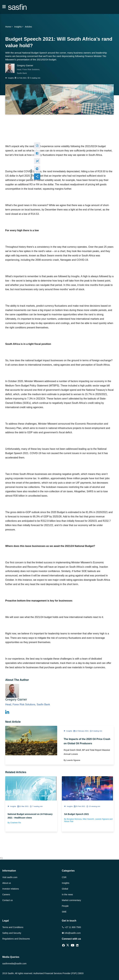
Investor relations (11, 889)
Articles (28, 27)
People (65, 906)
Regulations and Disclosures (16, 939)
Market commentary (71, 900)
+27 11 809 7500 (71, 927)
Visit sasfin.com (10, 877)
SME (64, 912)
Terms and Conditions (13, 927)
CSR (64, 877)
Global (65, 889)
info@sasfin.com (71, 933)
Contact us (8, 900)
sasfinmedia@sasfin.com (14, 964)
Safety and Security (12, 933)
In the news (67, 894)
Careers (6, 894)
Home (9, 27)
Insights (19, 27)
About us (7, 883)
